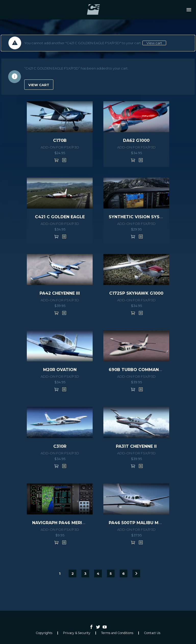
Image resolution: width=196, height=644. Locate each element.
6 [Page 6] (124, 573)
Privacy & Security (77, 633)
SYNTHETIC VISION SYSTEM (139, 217)
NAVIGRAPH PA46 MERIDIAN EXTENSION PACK (82, 523)
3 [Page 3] (85, 573)
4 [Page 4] (98, 573)
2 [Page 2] (73, 573)
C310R (60, 446)
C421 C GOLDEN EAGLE (60, 217)
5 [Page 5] (111, 573)
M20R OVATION (60, 370)
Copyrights (44, 633)
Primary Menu (189, 10)
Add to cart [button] (56, 160)
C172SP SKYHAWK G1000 (136, 293)
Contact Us (152, 633)
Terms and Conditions (117, 633)
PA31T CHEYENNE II (136, 446)
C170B (60, 140)
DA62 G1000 (136, 140)
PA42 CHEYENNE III (60, 293)
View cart (154, 43)
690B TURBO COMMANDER (138, 370)
